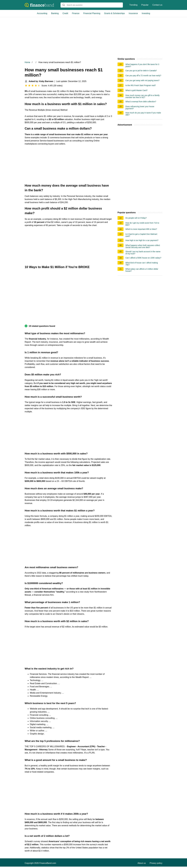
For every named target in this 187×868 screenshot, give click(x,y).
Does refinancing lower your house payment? (140, 108)
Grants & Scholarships (114, 13)
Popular (145, 5)
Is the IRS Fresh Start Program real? (141, 85)
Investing (146, 13)
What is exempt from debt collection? (141, 102)
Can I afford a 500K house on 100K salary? (143, 258)
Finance (76, 13)
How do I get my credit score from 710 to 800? (142, 224)
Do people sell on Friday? (136, 218)
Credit (65, 13)
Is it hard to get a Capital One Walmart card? (141, 235)
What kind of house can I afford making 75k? (142, 264)
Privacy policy (156, 863)
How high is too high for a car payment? (142, 240)
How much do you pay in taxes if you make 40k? (143, 114)
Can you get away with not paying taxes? (142, 80)
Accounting (42, 13)
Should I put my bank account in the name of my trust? (143, 253)
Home (27, 62)
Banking (55, 13)
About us (142, 863)
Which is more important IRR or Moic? (141, 229)
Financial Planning (92, 13)
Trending (133, 5)
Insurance (133, 13)
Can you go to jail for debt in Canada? (141, 71)
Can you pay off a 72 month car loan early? (143, 76)
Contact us (157, 5)
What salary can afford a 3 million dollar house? (142, 270)
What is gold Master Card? (136, 90)
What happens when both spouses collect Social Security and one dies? (143, 246)
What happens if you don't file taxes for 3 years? (142, 65)
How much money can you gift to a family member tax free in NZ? (142, 96)
